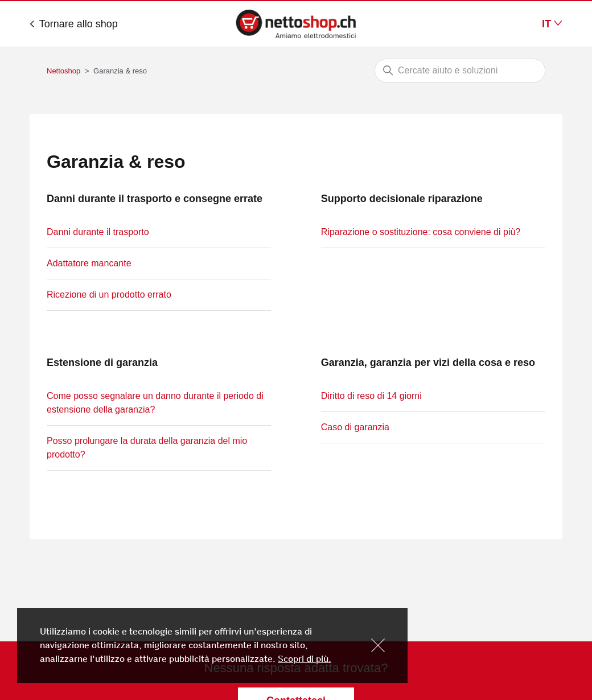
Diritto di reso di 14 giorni (371, 396)
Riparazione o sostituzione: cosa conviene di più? (421, 232)
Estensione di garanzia (102, 363)
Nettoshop (63, 71)
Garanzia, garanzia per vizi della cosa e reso (428, 363)
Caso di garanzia (355, 427)
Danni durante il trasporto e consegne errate (155, 199)
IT (552, 24)
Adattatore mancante (89, 263)
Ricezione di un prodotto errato (109, 295)
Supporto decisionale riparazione (402, 199)
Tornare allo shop (74, 24)
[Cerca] (460, 71)
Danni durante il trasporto (98, 232)
